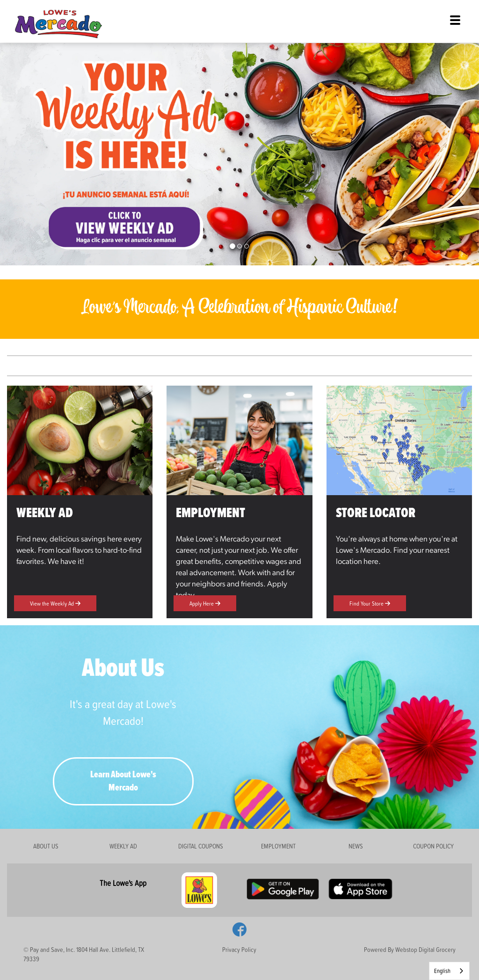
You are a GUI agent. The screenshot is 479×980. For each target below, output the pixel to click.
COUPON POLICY (433, 846)
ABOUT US (46, 846)
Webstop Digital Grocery (425, 949)
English (442, 971)
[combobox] (449, 971)
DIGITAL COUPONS (201, 846)
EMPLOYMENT (278, 846)
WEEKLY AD (123, 846)
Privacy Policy (239, 949)
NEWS (356, 846)
